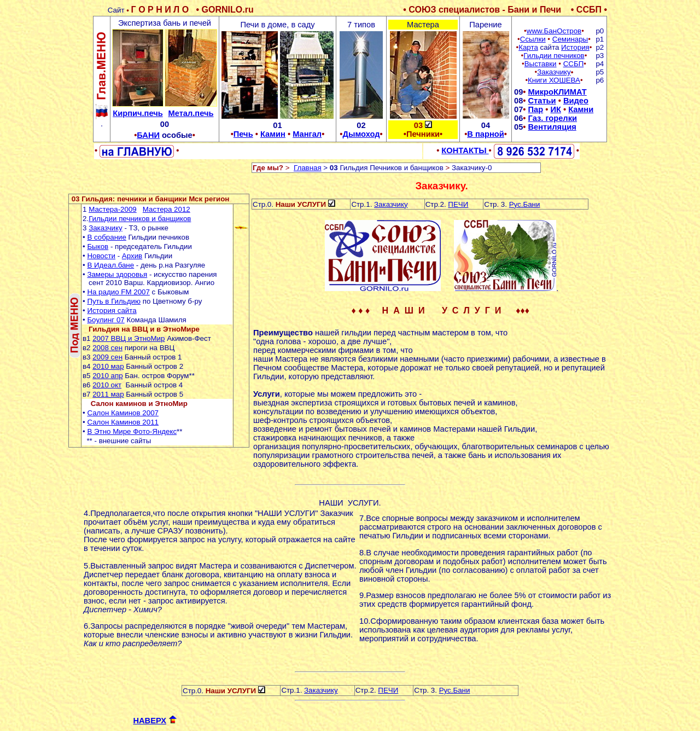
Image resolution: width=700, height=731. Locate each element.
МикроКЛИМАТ (558, 92)
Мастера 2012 (167, 209)
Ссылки (533, 39)
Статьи (542, 101)
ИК (555, 109)
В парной (485, 134)
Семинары (570, 39)
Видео (576, 101)
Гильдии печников (554, 56)
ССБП (574, 64)
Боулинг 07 (106, 320)
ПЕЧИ (458, 204)
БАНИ (148, 135)
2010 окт (107, 385)
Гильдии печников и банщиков (140, 219)
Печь (243, 134)
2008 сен (107, 348)
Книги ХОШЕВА (554, 80)
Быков (98, 246)
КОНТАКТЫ (465, 150)
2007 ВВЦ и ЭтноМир (129, 338)
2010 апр (107, 376)
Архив (132, 256)
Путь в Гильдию (114, 301)
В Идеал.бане (110, 265)
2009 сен (107, 357)
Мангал (307, 134)
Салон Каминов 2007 (123, 413)
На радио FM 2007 (118, 292)
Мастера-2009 (113, 209)
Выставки (541, 64)
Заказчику (554, 72)
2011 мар (108, 394)
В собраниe (107, 237)
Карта (528, 47)
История (575, 47)
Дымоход (361, 134)
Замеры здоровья (117, 274)
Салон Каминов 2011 (123, 422)
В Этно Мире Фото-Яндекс (132, 431)
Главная (308, 168)
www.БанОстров (554, 31)
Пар (536, 109)
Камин (273, 134)
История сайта (112, 311)
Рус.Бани (525, 204)
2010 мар (108, 366)
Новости (101, 256)
